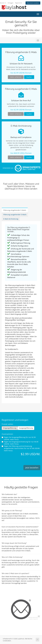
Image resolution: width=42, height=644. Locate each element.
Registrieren (19, 3)
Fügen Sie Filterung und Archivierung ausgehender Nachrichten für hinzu (21, 448)
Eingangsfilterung (10, 428)
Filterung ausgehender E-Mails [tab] (15, 215)
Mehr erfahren (16, 77)
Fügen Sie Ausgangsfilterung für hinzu (19, 438)
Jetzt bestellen (32, 468)
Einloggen (11, 3)
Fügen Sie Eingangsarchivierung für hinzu (20, 443)
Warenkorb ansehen (33, 3)
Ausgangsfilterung (26, 428)
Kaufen (29, 77)
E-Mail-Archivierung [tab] (11, 219)
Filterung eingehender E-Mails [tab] (15, 210)
